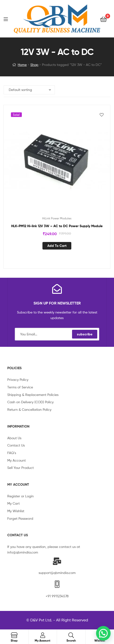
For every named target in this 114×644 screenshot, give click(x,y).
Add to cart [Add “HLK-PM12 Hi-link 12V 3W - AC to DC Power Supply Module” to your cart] (57, 246)
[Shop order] (29, 90)
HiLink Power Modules (57, 218)
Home (22, 65)
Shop (34, 65)
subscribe (85, 334)
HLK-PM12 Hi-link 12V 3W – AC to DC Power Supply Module (57, 226)
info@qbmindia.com (23, 552)
